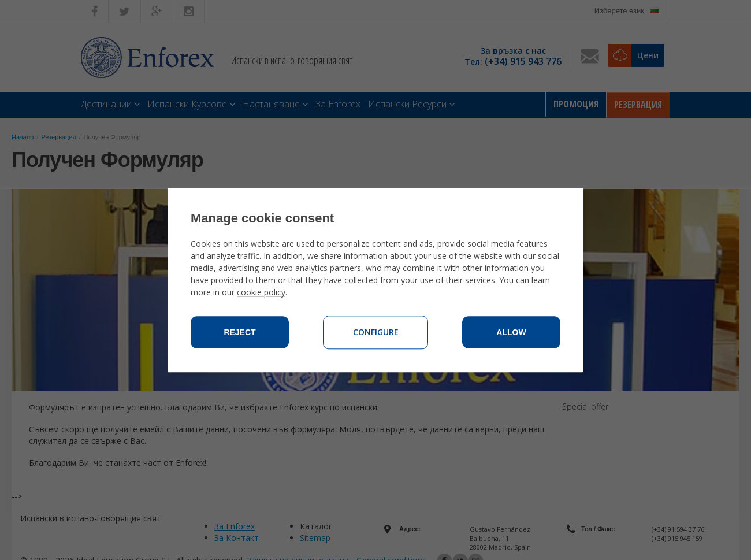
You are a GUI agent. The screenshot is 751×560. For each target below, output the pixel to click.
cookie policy (261, 292)
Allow (511, 332)
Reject (239, 332)
